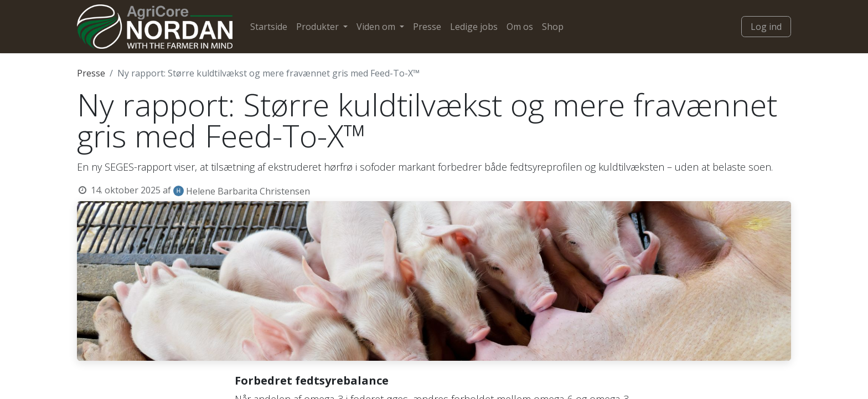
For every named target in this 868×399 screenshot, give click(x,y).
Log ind (766, 27)
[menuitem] (269, 27)
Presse (91, 73)
